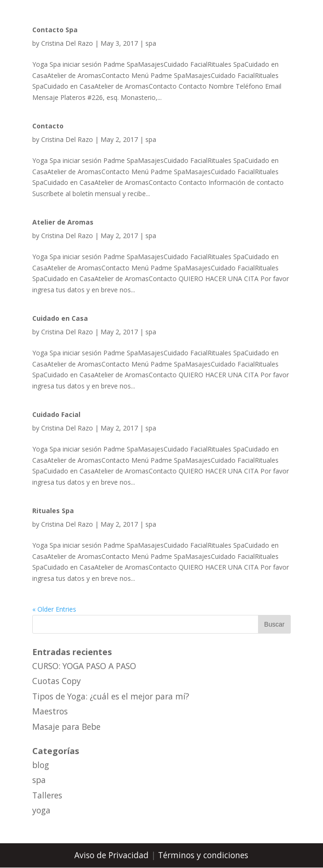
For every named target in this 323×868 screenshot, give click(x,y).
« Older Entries (54, 609)
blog (41, 765)
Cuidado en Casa (60, 318)
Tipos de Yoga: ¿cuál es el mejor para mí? (111, 696)
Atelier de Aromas (63, 222)
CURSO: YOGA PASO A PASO (84, 666)
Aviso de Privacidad (113, 855)
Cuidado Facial (56, 414)
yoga (41, 810)
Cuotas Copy (57, 681)
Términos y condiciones (203, 855)
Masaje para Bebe (66, 727)
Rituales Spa (53, 511)
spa (151, 43)
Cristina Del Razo (67, 43)
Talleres (47, 795)
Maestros (50, 711)
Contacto (48, 126)
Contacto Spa (55, 30)
